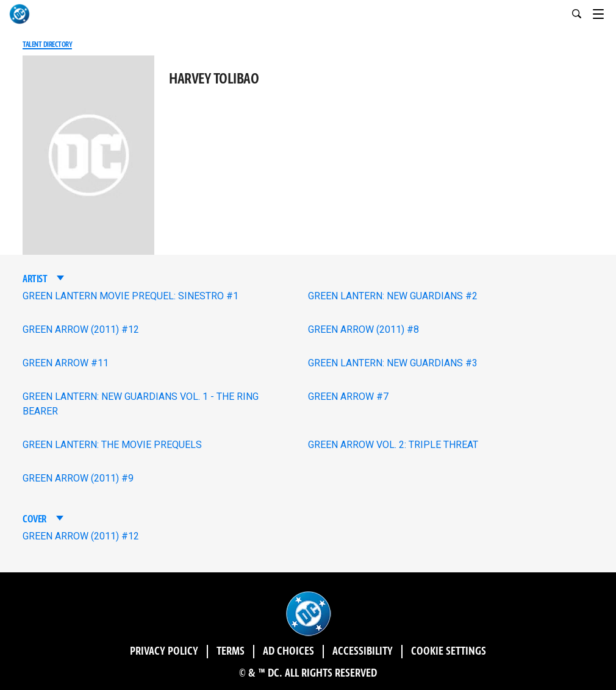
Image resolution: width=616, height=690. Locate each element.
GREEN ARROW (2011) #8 (364, 329)
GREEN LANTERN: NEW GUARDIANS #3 (393, 363)
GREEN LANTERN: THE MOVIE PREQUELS (112, 445)
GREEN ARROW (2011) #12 (81, 329)
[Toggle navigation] (604, 12)
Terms (231, 652)
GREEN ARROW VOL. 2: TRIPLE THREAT (393, 445)
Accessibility (363, 652)
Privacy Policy (164, 652)
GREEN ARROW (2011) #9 (78, 478)
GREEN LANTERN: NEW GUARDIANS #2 (393, 296)
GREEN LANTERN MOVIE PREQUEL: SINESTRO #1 (131, 296)
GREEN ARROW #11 (66, 363)
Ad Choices (288, 652)
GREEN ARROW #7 (348, 397)
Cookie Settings (449, 652)
